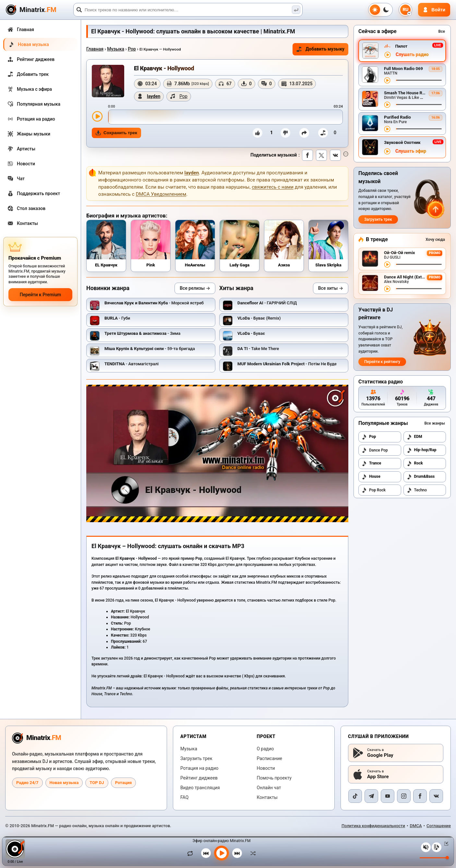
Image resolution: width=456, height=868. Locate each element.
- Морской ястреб (154, 303)
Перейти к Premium (40, 295)
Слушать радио (412, 55)
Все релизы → (195, 288)
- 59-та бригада (150, 349)
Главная (95, 49)
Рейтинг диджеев (199, 778)
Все (442, 31)
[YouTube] (388, 796)
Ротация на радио (199, 768)
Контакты (267, 797)
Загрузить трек (378, 219)
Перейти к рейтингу (382, 362)
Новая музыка (64, 783)
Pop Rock (374, 490)
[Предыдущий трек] (206, 853)
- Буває (251, 333)
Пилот (401, 46)
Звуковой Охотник (402, 142)
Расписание (270, 758)
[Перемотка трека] (419, 80)
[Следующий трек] (237, 853)
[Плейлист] (437, 847)
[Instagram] (404, 796)
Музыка (116, 49)
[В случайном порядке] (251, 853)
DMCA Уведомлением (161, 194)
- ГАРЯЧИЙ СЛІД (267, 303)
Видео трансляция (200, 788)
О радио (265, 749)
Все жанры (435, 423)
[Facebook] (420, 796)
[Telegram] (371, 796)
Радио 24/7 (27, 783)
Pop (132, 49)
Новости (266, 768)
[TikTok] (355, 796)
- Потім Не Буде (287, 364)
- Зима (142, 333)
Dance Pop (375, 450)
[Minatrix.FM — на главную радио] (36, 738)
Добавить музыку (320, 49)
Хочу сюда (435, 240)
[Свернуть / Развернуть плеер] (445, 844)
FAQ (184, 797)
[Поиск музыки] (296, 10)
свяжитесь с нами (273, 187)
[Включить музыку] (222, 853)
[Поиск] (188, 10)
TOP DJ (97, 783)
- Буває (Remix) (259, 318)
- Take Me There (258, 349)
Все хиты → (331, 288)
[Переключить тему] (380, 10)
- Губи (117, 318)
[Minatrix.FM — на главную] (39, 10)
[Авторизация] (434, 10)
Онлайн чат (269, 788)
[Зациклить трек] (192, 853)
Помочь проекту (274, 778)
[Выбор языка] (405, 10)
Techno (417, 490)
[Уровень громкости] (434, 858)
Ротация (124, 783)
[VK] (436, 796)
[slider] (225, 117)
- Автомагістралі (132, 364)
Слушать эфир (411, 151)
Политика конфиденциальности (373, 826)
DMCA (416, 826)
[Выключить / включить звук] (426, 847)
